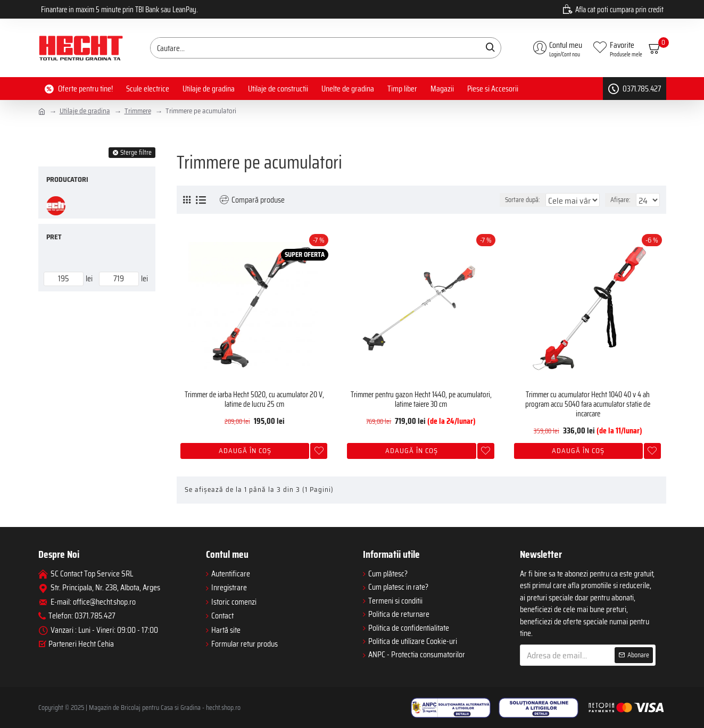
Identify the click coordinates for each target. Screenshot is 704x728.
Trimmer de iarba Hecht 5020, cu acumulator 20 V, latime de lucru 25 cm (254, 399)
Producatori (67, 179)
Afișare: (623, 200)
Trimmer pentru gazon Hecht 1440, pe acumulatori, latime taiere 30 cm (421, 399)
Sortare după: (491, 200)
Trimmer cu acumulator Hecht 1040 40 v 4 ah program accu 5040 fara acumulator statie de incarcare (588, 404)
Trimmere (138, 111)
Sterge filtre (136, 152)
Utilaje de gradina (85, 111)
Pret (54, 237)
